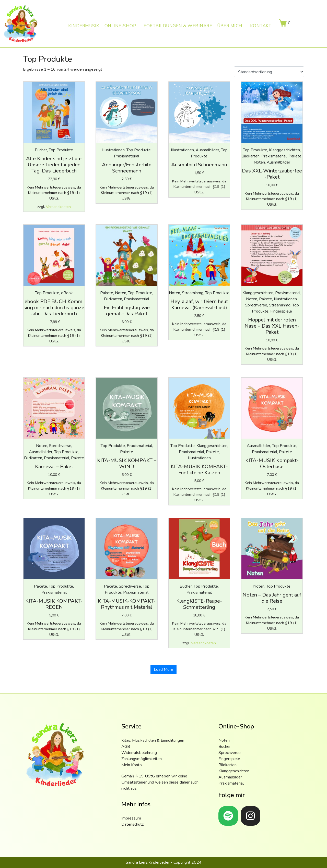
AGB (126, 747)
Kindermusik (84, 26)
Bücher (225, 747)
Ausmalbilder (230, 777)
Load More (163, 669)
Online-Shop (120, 26)
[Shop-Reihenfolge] (269, 72)
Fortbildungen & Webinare (178, 26)
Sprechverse (230, 753)
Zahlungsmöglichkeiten (142, 759)
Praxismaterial (231, 783)
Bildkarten (227, 765)
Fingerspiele (229, 759)
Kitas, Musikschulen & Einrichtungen (153, 740)
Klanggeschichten (234, 771)
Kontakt (261, 26)
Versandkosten (58, 207)
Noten (224, 740)
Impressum (131, 818)
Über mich (230, 26)
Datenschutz (132, 824)
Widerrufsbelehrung (139, 753)
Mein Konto (132, 765)
